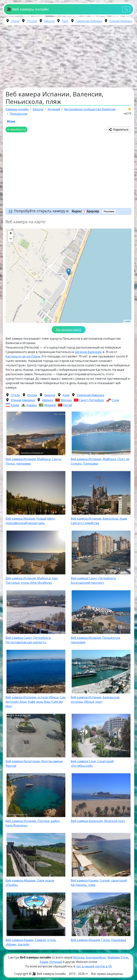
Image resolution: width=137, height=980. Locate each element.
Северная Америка (89, 21)
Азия (65, 21)
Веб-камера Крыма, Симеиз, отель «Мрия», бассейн (31, 942)
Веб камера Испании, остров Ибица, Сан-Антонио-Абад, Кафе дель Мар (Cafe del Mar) (36, 702)
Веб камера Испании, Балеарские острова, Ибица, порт (95, 699)
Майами (114, 957)
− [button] (11, 239)
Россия (32, 21)
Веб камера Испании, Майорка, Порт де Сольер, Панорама (100, 461)
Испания (56, 962)
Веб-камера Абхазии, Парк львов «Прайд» (30, 883)
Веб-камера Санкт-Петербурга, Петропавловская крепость (28, 640)
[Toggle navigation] (126, 9)
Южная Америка (121, 21)
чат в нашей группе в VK (94, 966)
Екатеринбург (96, 957)
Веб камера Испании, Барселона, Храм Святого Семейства (99, 521)
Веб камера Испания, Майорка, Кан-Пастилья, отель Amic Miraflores (32, 580)
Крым (15, 405)
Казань (32, 405)
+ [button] (11, 234)
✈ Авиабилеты (17, 129)
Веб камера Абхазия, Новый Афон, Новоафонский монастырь (30, 521)
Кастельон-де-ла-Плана (23, 356)
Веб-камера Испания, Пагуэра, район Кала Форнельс (33, 823)
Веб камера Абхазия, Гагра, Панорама (98, 940)
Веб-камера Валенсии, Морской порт (98, 821)
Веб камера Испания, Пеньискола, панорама (96, 640)
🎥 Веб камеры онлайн (28, 9)
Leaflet (127, 321)
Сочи (115, 400)
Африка (48, 400)
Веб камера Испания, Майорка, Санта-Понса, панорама (34, 461)
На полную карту (69, 330)
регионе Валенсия (88, 352)
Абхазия (50, 405)
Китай (68, 405)
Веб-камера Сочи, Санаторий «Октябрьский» (92, 763)
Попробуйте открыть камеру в (58, 211)
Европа (49, 21)
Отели (15, 21)
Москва (66, 400)
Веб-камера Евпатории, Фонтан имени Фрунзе (34, 763)
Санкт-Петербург (92, 400)
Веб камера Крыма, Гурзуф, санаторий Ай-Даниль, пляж (99, 883)
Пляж (12, 121)
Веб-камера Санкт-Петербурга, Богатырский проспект (94, 580)
